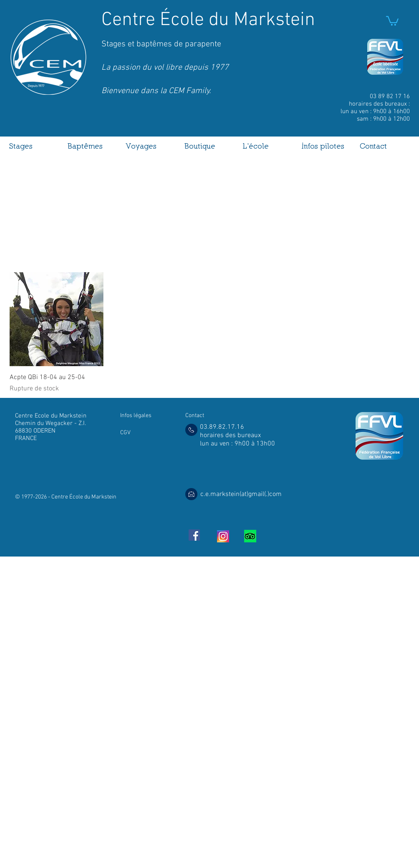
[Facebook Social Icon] (194, 535)
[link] (392, 20)
